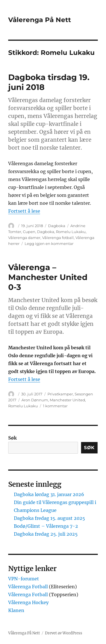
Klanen (16, 610)
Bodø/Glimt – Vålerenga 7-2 (46, 526)
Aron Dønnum (35, 400)
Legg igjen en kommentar (49, 244)
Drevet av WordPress (64, 633)
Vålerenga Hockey (28, 602)
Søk (12, 438)
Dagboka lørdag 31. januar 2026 (49, 494)
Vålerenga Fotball (29, 587)
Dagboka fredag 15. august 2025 (49, 518)
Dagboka (57, 226)
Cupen (29, 232)
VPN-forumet (24, 579)
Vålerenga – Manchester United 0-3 (48, 277)
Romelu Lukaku (71, 232)
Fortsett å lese (24, 211)
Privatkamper (60, 394)
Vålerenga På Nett (40, 20)
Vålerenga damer (24, 238)
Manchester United (67, 400)
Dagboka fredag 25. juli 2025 (46, 534)
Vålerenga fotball (58, 238)
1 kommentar (55, 406)
